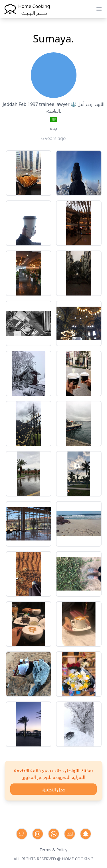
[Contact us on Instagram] (38, 834)
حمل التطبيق (53, 789)
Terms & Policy (53, 849)
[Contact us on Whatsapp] (54, 834)
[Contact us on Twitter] (22, 834)
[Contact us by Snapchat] (86, 834)
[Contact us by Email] (70, 834)
